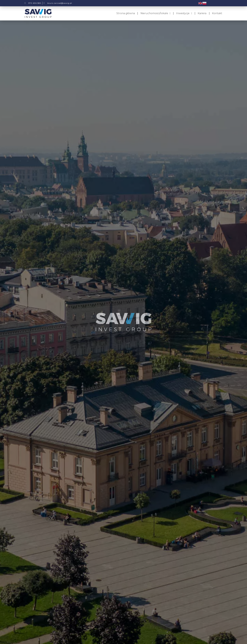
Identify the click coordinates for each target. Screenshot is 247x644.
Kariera (202, 13)
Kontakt (217, 13)
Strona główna (126, 13)
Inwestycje (184, 13)
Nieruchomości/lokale (156, 13)
